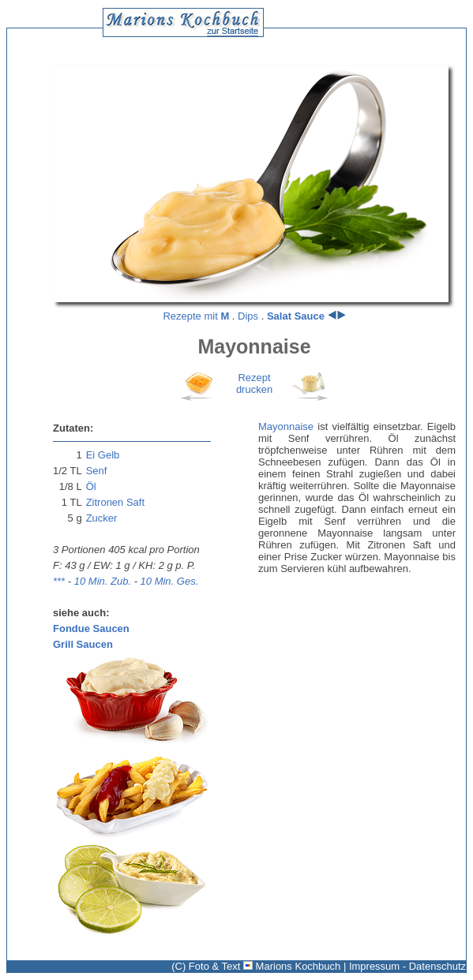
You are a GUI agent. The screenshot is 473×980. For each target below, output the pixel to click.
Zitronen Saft (115, 502)
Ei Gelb (103, 455)
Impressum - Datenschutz (407, 966)
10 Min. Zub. (103, 581)
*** (59, 581)
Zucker (102, 518)
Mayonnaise (286, 426)
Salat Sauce (296, 316)
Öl (91, 486)
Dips (248, 316)
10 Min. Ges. (170, 581)
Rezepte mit (196, 316)
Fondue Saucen (91, 628)
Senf (97, 471)
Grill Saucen (83, 644)
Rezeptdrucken (254, 383)
